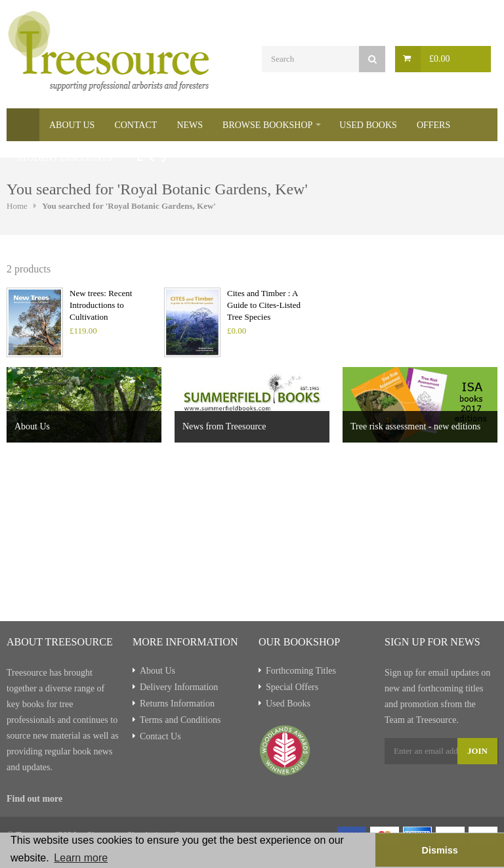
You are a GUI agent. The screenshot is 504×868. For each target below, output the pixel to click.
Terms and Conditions (180, 720)
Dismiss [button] (439, 850)
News (190, 125)
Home (23, 125)
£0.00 (440, 59)
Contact (136, 125)
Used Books (368, 125)
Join (477, 751)
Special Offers (292, 687)
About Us (72, 125)
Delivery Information (179, 687)
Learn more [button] (81, 858)
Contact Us (160, 736)
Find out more (34, 799)
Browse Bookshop (267, 125)
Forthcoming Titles (301, 671)
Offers (433, 125)
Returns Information (177, 704)
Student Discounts (64, 158)
